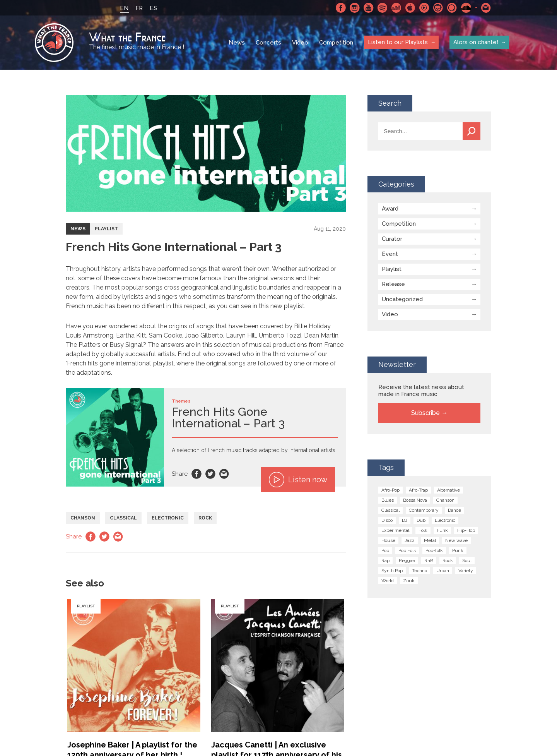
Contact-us (486, 8)
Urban (443, 571)
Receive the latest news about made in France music (421, 391)
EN (124, 8)
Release (393, 284)
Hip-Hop (466, 530)
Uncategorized (402, 299)
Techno (419, 571)
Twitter (210, 474)
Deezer (396, 8)
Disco (387, 520)
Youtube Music (424, 8)
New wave (456, 540)
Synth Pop (392, 571)
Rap (385, 561)
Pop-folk (434, 550)
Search (472, 131)
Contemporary (424, 510)
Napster (438, 8)
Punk (458, 550)
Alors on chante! (476, 42)
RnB (429, 561)
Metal (430, 540)
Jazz (410, 540)
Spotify (383, 8)
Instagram (355, 8)
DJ (405, 520)
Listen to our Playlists (398, 42)
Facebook (341, 8)
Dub (421, 520)
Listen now (298, 480)
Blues (388, 500)
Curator (392, 239)
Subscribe (425, 413)
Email (224, 474)
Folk (423, 530)
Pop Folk (407, 550)
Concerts (268, 43)
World (388, 581)
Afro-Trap (418, 490)
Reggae (407, 561)
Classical (123, 518)
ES (153, 8)
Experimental (395, 530)
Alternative (449, 490)
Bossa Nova (415, 500)
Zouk (409, 581)
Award (390, 209)
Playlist (106, 229)
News (237, 43)
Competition (336, 43)
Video (300, 43)
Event (390, 254)
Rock (205, 518)
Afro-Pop (390, 490)
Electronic (168, 518)
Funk (442, 530)
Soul (467, 561)
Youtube (369, 8)
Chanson (83, 518)
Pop (385, 550)
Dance (454, 510)
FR (139, 8)
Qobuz (452, 8)
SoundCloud (466, 8)
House (388, 540)
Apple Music (410, 8)
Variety (466, 571)
